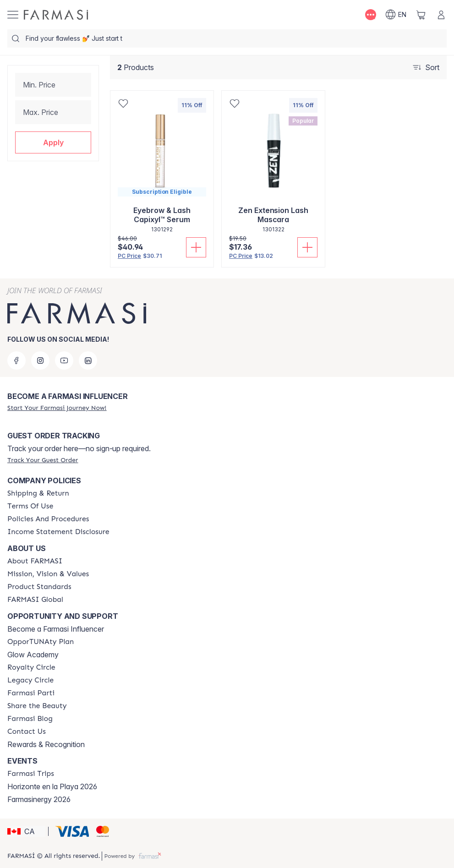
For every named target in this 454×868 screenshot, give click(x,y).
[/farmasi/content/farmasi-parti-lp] (31, 693)
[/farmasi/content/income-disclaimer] (58, 532)
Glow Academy (33, 655)
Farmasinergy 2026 (39, 799)
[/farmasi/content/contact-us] (27, 732)
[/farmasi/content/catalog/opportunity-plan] (41, 642)
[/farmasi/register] (57, 408)
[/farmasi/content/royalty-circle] (31, 667)
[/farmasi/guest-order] (43, 460)
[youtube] (64, 360)
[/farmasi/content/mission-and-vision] (48, 574)
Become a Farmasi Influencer (56, 629)
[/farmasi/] (56, 15)
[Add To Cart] (196, 247)
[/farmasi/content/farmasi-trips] (31, 774)
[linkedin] (88, 360)
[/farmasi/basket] (421, 15)
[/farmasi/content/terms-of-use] (30, 506)
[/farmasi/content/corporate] (35, 600)
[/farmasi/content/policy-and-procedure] (48, 519)
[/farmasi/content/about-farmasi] (35, 561)
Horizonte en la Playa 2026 (52, 786)
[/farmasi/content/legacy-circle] (30, 680)
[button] (53, 142)
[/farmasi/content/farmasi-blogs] (30, 719)
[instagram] (40, 360)
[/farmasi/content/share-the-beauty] (37, 706)
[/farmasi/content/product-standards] (39, 587)
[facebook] (16, 360)
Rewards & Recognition (46, 744)
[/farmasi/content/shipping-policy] (38, 493)
